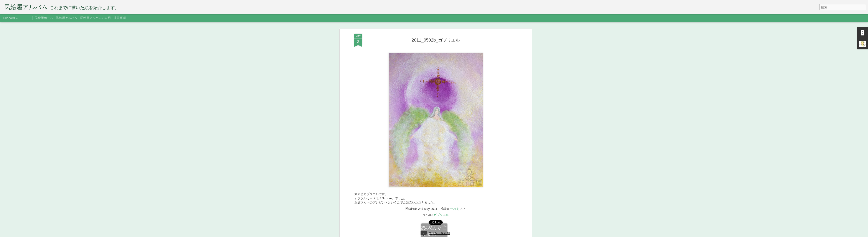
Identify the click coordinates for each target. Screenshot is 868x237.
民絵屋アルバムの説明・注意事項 (103, 18)
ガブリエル (441, 184)
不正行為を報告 (474, 234)
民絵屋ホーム (44, 18)
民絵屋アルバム (67, 18)
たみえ (455, 178)
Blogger (461, 234)
